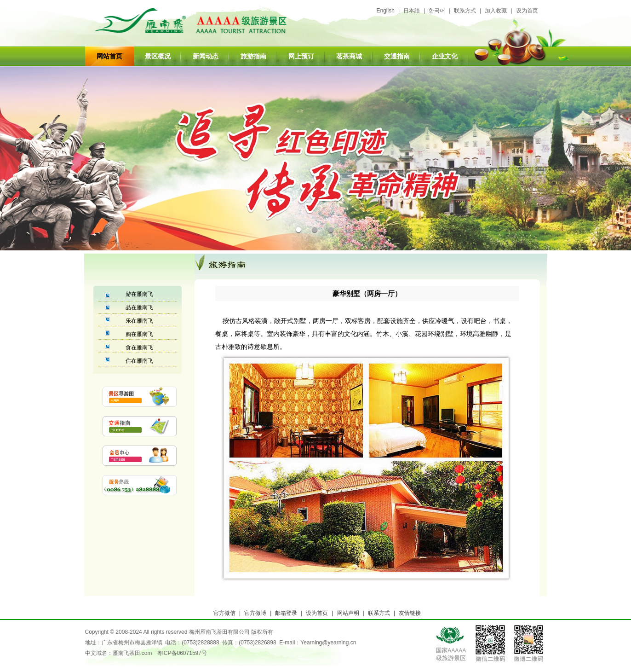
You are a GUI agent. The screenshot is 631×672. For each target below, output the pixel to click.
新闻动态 (206, 56)
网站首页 (109, 56)
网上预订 (301, 56)
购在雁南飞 (139, 334)
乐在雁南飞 (139, 321)
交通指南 (397, 56)
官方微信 (224, 613)
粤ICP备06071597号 (182, 653)
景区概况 (158, 56)
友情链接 (410, 613)
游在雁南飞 (139, 294)
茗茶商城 (349, 56)
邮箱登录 (286, 613)
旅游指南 (253, 56)
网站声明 (348, 613)
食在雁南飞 (139, 348)
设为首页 (527, 11)
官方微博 (255, 613)
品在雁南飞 (139, 307)
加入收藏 (496, 11)
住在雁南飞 (139, 361)
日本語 (412, 11)
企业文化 (445, 56)
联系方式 (465, 11)
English (386, 11)
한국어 (437, 11)
